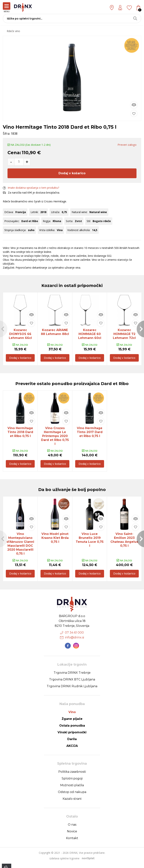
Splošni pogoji (72, 783)
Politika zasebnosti (72, 776)
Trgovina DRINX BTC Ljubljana (72, 684)
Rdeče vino (13, 31)
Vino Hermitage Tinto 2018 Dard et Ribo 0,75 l (20, 433)
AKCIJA (72, 750)
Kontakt (72, 842)
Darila (72, 743)
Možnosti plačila (72, 790)
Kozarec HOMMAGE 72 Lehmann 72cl (124, 334)
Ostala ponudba (72, 730)
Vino (72, 716)
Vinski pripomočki (72, 737)
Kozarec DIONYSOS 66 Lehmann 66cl (20, 334)
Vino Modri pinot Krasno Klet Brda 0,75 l (55, 541)
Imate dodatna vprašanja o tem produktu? (31, 188)
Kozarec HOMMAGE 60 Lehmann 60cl (90, 334)
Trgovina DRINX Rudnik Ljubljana (72, 690)
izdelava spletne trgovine (64, 863)
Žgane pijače (72, 723)
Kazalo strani (72, 803)
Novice (72, 836)
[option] (72, 77)
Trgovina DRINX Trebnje (72, 677)
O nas (72, 829)
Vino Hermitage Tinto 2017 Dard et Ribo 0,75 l (90, 433)
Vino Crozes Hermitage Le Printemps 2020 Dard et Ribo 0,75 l (55, 437)
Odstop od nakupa (72, 796)
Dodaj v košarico (72, 173)
